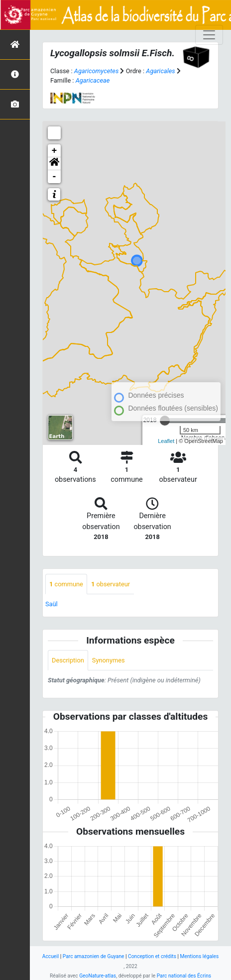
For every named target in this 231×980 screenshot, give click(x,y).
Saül (52, 604)
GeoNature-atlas (98, 976)
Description (68, 660)
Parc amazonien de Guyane (94, 956)
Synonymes (109, 660)
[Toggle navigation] (209, 35)
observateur (111, 584)
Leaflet (166, 441)
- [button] (55, 177)
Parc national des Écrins (184, 976)
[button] (54, 164)
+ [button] (55, 151)
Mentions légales (200, 956)
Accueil (51, 956)
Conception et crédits (152, 956)
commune (66, 584)
